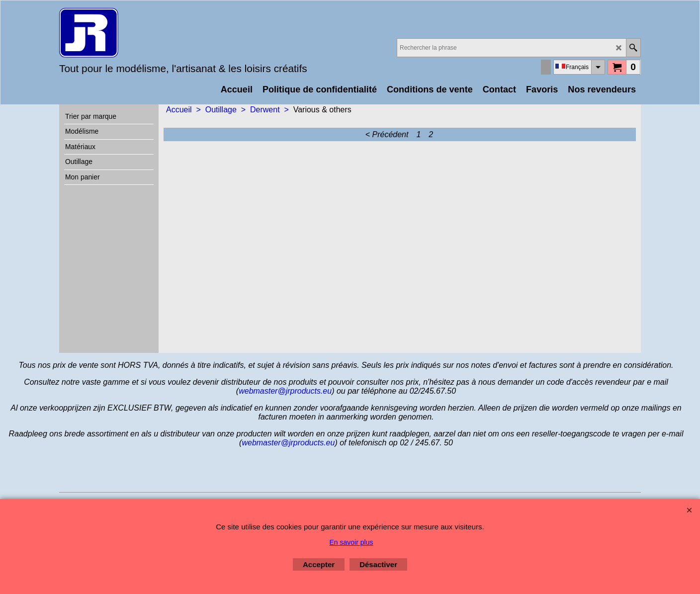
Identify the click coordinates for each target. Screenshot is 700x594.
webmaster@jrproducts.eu (285, 391)
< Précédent (387, 134)
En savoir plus (351, 542)
